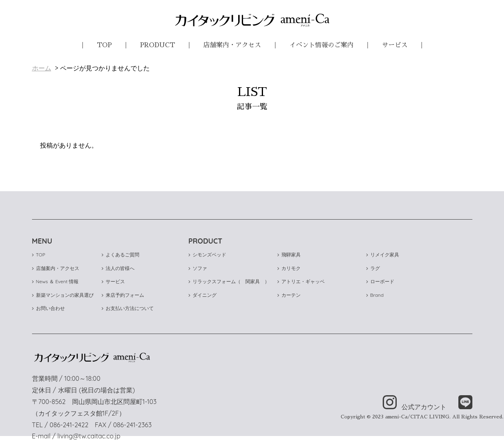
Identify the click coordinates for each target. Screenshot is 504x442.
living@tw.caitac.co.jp (89, 436)
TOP (104, 45)
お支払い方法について (128, 308)
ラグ (373, 268)
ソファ (198, 268)
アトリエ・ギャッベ (301, 281)
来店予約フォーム (123, 295)
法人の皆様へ (118, 268)
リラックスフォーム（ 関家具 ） (229, 281)
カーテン (289, 295)
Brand (375, 295)
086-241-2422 (69, 425)
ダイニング (203, 295)
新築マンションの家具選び (63, 295)
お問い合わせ (48, 308)
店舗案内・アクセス (232, 45)
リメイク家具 (383, 255)
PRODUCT (158, 45)
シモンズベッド (207, 255)
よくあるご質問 (120, 255)
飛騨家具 (289, 255)
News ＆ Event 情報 (55, 281)
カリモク (289, 268)
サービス (395, 45)
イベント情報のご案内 (321, 45)
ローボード (380, 281)
